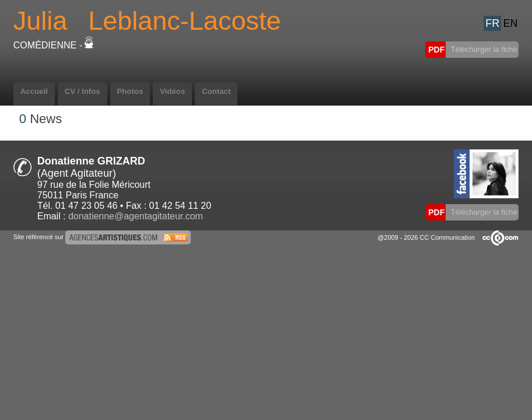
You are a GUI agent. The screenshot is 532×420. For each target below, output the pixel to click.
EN (511, 23)
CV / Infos (83, 91)
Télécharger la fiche (483, 49)
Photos (130, 91)
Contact (216, 91)
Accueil (34, 91)
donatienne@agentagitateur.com (136, 216)
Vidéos (172, 91)
